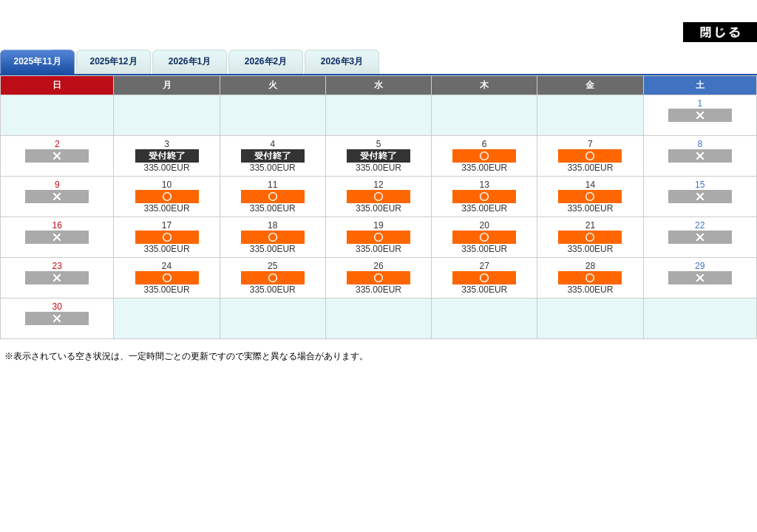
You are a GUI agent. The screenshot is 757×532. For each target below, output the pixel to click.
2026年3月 (342, 61)
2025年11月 (37, 61)
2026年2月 (266, 61)
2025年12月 (113, 61)
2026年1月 (190, 61)
